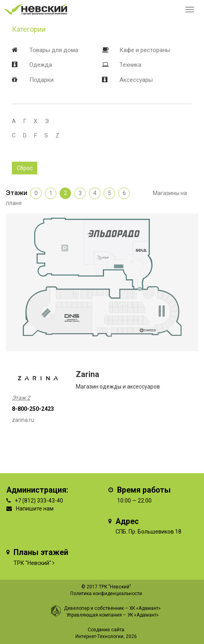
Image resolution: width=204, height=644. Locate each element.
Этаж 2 (21, 398)
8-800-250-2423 (33, 409)
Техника (130, 65)
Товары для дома (54, 50)
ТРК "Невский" (32, 563)
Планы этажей (41, 552)
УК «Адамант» (143, 615)
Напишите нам (35, 509)
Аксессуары (136, 80)
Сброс (25, 168)
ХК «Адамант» (145, 608)
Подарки (41, 80)
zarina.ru (23, 420)
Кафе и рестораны (145, 50)
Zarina (88, 374)
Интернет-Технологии (99, 636)
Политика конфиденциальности (106, 594)
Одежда (41, 65)
